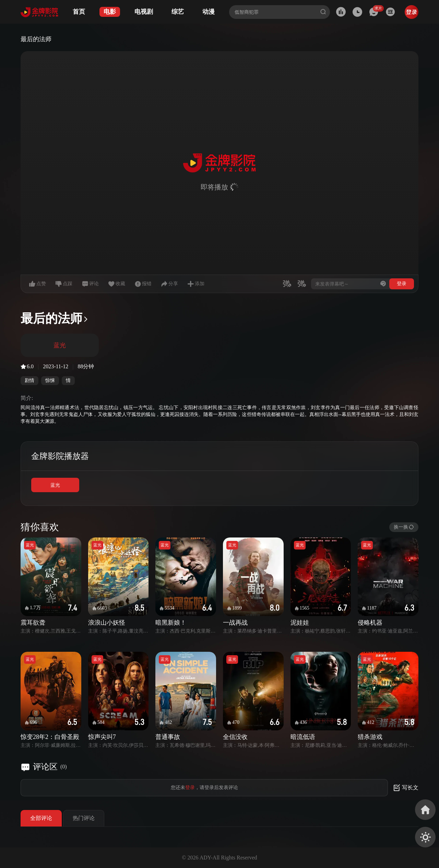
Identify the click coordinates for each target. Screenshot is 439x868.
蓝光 (55, 485)
